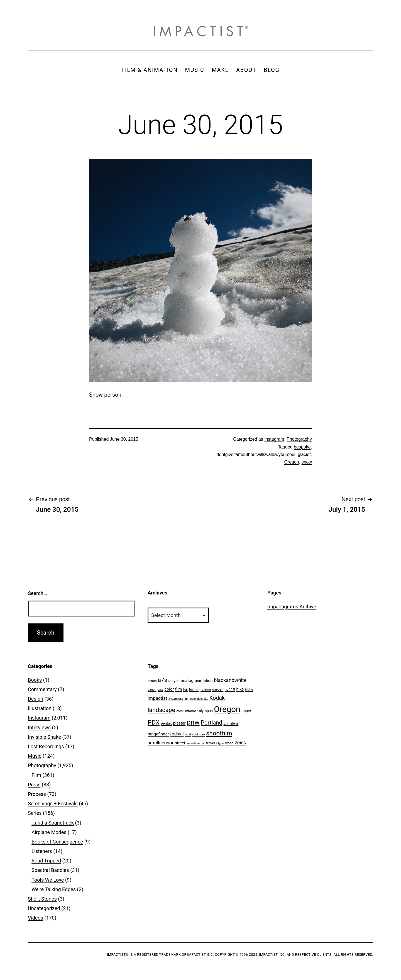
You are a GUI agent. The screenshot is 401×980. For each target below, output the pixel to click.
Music (35, 756)
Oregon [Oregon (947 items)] (227, 709)
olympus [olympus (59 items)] (206, 711)
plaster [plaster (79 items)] (179, 723)
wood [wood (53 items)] (229, 743)
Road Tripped (46, 861)
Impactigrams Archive (292, 607)
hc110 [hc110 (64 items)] (230, 689)
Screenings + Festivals (53, 804)
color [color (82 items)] (169, 689)
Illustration (40, 708)
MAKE (220, 70)
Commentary (42, 689)
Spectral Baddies (50, 870)
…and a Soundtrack (53, 823)
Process (37, 794)
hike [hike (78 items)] (240, 689)
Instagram (274, 439)
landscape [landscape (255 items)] (161, 710)
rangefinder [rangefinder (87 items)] (158, 734)
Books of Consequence (57, 842)
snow (307, 462)
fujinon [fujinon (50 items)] (206, 689)
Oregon (291, 462)
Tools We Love (48, 880)
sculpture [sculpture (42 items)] (199, 734)
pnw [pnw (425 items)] (193, 722)
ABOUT (246, 70)
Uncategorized (44, 908)
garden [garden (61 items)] (218, 689)
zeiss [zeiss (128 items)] (240, 743)
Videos (36, 918)
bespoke (302, 447)
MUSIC (195, 70)
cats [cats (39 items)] (160, 690)
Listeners (42, 851)
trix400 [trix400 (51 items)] (211, 743)
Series (35, 813)
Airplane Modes (49, 832)
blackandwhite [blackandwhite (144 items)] (230, 680)
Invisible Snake (44, 737)
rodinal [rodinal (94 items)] (177, 734)
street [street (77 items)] (180, 743)
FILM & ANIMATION (150, 70)
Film (36, 775)
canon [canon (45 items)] (152, 689)
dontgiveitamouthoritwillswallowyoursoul (256, 454)
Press (34, 785)
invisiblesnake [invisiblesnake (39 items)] (199, 699)
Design (36, 699)
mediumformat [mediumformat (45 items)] (187, 711)
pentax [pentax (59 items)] (166, 723)
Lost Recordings (46, 746)
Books (35, 680)
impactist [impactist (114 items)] (157, 698)
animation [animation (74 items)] (204, 681)
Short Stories (42, 899)
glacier (304, 454)
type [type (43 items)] (221, 743)
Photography (299, 439)
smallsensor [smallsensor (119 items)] (161, 743)
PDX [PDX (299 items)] (154, 722)
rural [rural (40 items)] (188, 734)
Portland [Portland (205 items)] (211, 723)
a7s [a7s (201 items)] (162, 680)
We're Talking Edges (54, 889)
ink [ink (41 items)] (186, 699)
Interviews (39, 727)
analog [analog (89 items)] (187, 681)
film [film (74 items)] (179, 689)
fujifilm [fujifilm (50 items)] (194, 689)
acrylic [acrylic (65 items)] (174, 681)
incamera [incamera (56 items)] (176, 699)
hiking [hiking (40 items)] (249, 690)
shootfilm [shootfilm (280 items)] (219, 733)
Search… (37, 593)
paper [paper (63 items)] (246, 711)
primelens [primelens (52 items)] (231, 723)
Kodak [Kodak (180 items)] (217, 698)
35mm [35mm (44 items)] (152, 681)
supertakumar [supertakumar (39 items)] (196, 743)
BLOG (272, 70)
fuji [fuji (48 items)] (185, 689)
